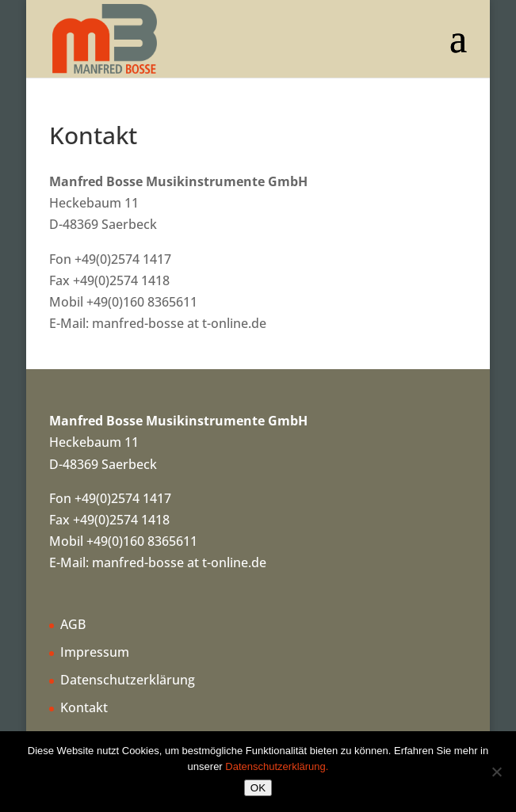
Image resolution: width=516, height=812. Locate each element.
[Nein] (496, 772)
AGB (73, 624)
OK (258, 788)
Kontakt (84, 707)
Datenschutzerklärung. (277, 766)
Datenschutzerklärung (128, 680)
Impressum (95, 652)
